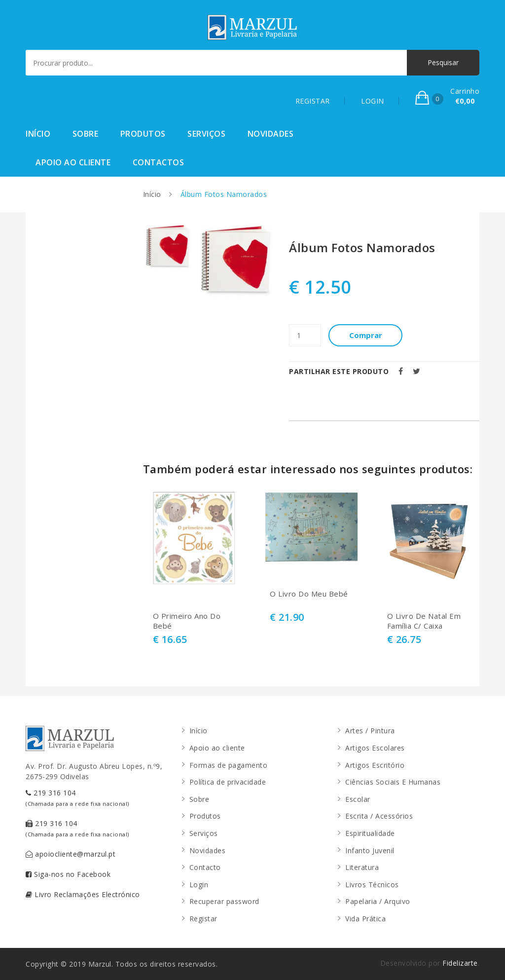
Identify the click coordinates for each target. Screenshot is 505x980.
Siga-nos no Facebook (68, 874)
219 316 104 (77, 798)
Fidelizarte (460, 963)
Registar (203, 919)
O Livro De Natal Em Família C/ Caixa (424, 621)
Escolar (358, 799)
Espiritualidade (370, 833)
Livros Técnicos (372, 885)
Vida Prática (365, 919)
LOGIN (373, 101)
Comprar (366, 335)
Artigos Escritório (375, 765)
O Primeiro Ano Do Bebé (187, 621)
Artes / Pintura (370, 731)
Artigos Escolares (375, 748)
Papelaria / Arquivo (378, 901)
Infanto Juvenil (370, 850)
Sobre (86, 134)
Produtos (143, 134)
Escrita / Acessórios (379, 816)
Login (199, 885)
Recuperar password (224, 901)
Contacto (205, 867)
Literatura (362, 867)
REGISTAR (313, 101)
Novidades (271, 134)
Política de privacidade (228, 782)
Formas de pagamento (229, 765)
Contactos (159, 162)
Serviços (206, 134)
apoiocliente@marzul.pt (71, 854)
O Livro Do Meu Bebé (309, 594)
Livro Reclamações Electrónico (83, 894)
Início (38, 134)
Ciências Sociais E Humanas (393, 782)
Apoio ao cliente (73, 162)
